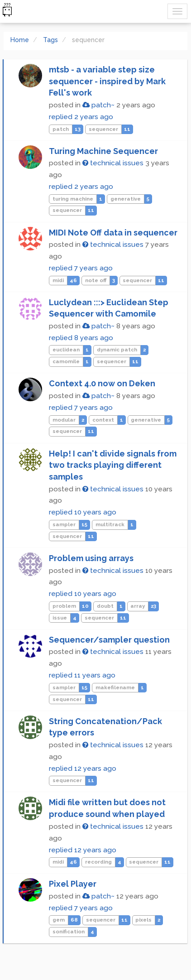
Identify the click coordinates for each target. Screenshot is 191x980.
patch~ (98, 105)
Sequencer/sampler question (109, 640)
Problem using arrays (91, 558)
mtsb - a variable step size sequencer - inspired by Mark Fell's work (107, 81)
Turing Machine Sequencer (103, 151)
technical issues (113, 163)
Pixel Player (73, 884)
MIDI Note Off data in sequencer (113, 233)
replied (81, 117)
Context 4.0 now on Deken (102, 383)
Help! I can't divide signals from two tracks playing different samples (113, 465)
